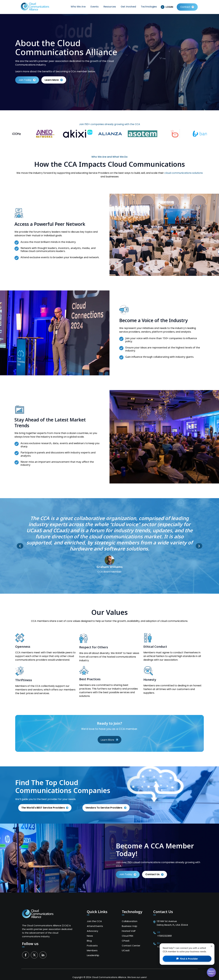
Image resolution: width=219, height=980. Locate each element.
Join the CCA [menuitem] (94, 921)
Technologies (149, 7)
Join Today (27, 80)
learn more (54, 80)
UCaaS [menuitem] (126, 950)
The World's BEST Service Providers (43, 808)
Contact (185, 7)
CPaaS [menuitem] (126, 941)
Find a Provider (187, 959)
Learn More (109, 740)
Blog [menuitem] (89, 941)
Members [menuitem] (92, 950)
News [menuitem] (90, 936)
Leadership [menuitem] (93, 955)
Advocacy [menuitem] (92, 931)
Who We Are (78, 7)
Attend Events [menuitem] (95, 926)
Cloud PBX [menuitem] (128, 936)
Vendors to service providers (104, 808)
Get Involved (128, 7)
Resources (110, 7)
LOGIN (169, 7)
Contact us (155, 874)
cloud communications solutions (184, 173)
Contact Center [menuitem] (131, 946)
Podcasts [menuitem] (92, 946)
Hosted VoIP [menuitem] (129, 931)
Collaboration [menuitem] (130, 921)
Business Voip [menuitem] (129, 926)
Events (95, 7)
